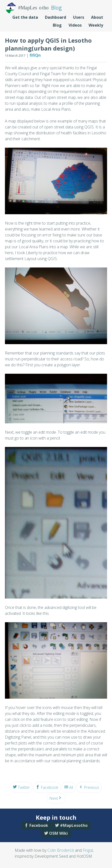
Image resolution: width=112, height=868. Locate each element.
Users (79, 17)
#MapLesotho (74, 825)
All (71, 787)
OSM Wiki (58, 833)
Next (54, 798)
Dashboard (56, 17)
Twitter (24, 787)
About (97, 17)
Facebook (49, 787)
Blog (57, 25)
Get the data (25, 17)
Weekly (96, 25)
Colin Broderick (61, 850)
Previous (92, 787)
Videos (75, 25)
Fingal (88, 850)
